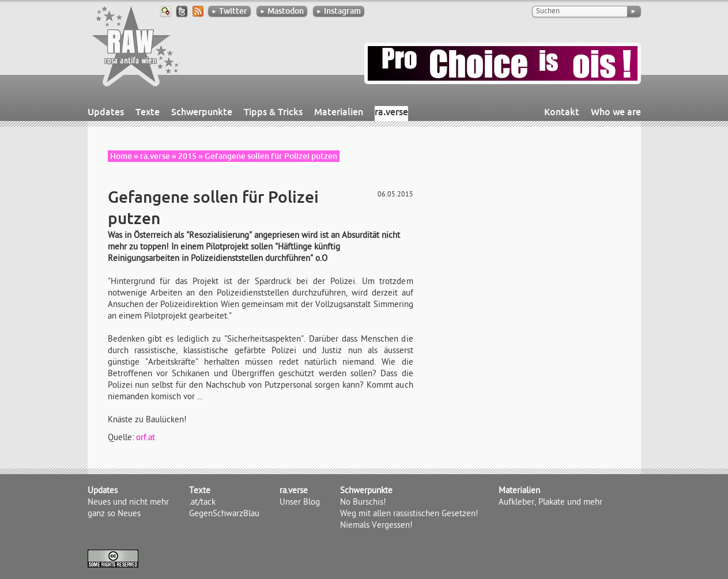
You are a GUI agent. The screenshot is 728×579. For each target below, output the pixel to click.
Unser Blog (300, 503)
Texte (148, 112)
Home (121, 156)
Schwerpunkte (202, 112)
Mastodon (282, 11)
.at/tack (202, 503)
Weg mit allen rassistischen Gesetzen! (409, 514)
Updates (106, 112)
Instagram (339, 11)
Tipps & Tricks (273, 112)
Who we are (616, 112)
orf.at (146, 438)
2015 (187, 156)
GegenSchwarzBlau (224, 514)
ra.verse (391, 112)
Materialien (339, 112)
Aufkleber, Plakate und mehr (550, 503)
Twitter (229, 11)
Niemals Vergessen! (376, 526)
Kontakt (562, 112)
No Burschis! (363, 503)
